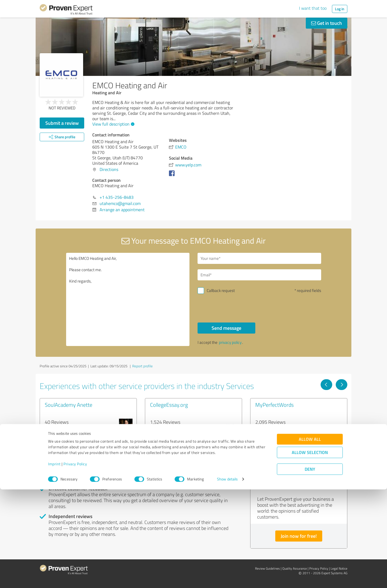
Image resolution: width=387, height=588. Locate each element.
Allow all (310, 538)
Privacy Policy (75, 563)
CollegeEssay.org (169, 405)
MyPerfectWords (274, 405)
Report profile (142, 366)
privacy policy (230, 342)
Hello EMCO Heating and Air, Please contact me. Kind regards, (128, 299)
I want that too (313, 8)
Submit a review (62, 123)
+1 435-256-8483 (117, 197)
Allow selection (310, 551)
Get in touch (327, 23)
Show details (227, 578)
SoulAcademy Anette (69, 405)
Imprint (54, 563)
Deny (310, 568)
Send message (226, 328)
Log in (340, 9)
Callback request (221, 290)
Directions (109, 169)
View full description (113, 124)
